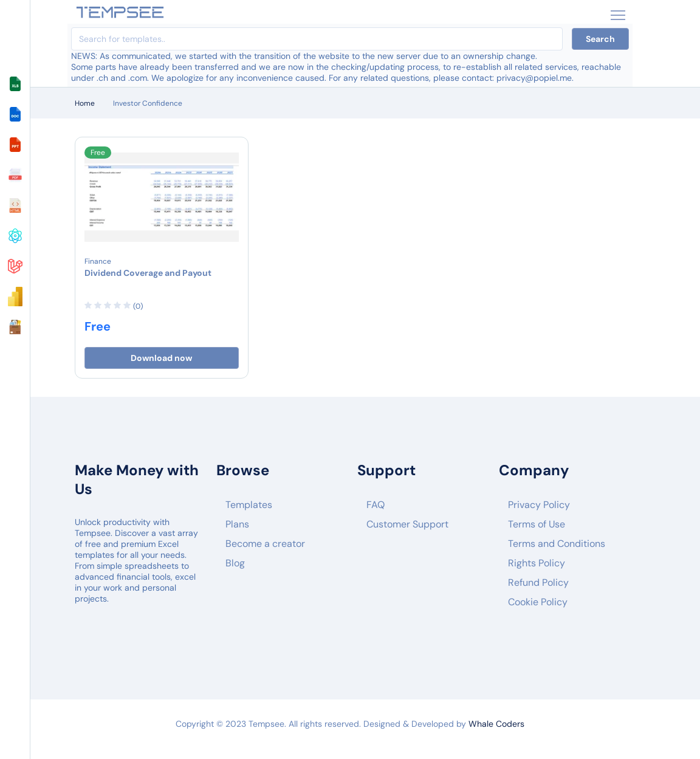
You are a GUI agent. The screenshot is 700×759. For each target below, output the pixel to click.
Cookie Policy (538, 602)
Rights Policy (537, 563)
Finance (98, 261)
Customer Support (407, 524)
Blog (235, 563)
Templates (249, 505)
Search (600, 39)
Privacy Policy (539, 505)
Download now (161, 358)
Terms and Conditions (557, 544)
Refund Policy (538, 582)
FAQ (376, 505)
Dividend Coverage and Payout (148, 273)
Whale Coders (496, 724)
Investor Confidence (148, 103)
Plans (237, 524)
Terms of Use (537, 524)
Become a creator (265, 544)
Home (85, 103)
